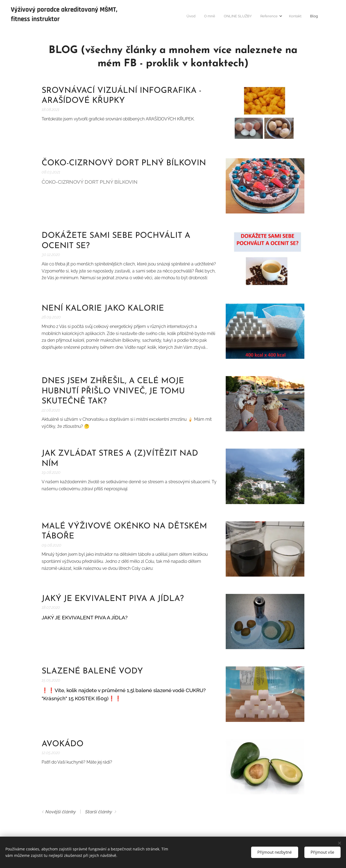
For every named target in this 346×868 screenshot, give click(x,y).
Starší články (99, 812)
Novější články (61, 812)
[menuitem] (273, 17)
